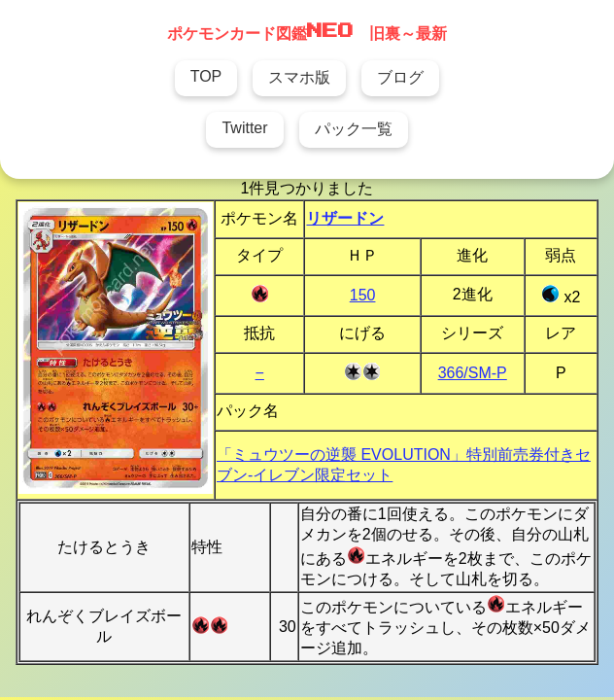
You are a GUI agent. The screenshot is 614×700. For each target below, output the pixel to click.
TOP (206, 76)
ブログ (400, 77)
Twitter (244, 128)
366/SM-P (473, 373)
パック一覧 (354, 129)
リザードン (345, 218)
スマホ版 (299, 77)
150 (363, 295)
